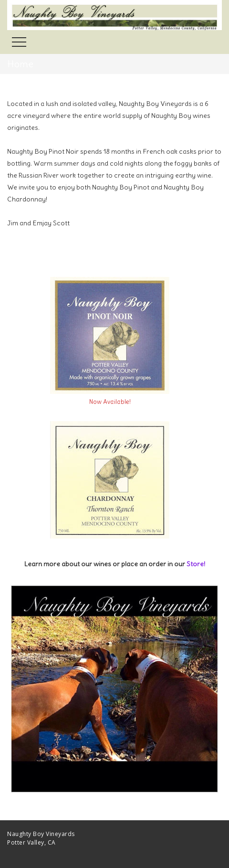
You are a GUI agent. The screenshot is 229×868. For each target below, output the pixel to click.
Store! (196, 564)
